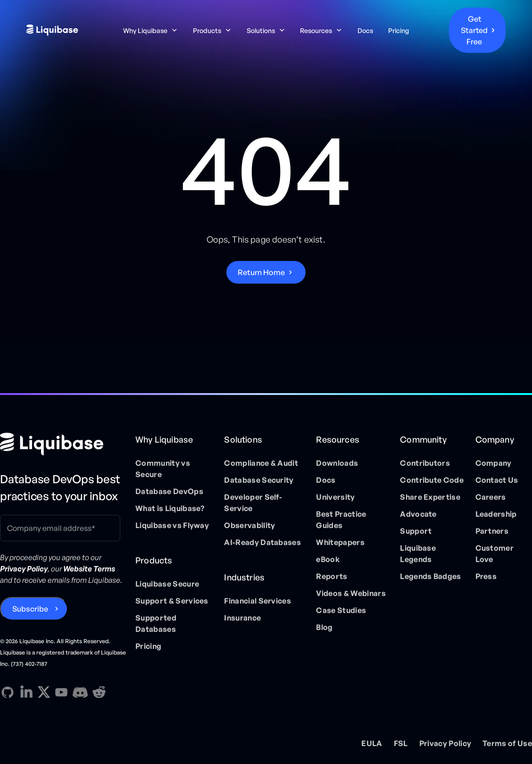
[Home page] (64, 444)
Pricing (399, 30)
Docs (365, 30)
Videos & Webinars (351, 593)
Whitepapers (340, 542)
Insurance (242, 618)
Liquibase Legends (418, 554)
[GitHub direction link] (8, 692)
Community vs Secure (163, 469)
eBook (328, 559)
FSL (401, 743)
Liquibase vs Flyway (172, 525)
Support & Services (172, 601)
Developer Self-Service (253, 503)
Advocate (418, 514)
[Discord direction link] (80, 692)
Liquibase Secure (167, 584)
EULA (372, 743)
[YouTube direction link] (61, 692)
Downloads (337, 463)
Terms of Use (507, 743)
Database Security (259, 480)
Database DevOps (169, 491)
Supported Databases (156, 623)
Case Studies (341, 610)
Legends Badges (430, 576)
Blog (324, 627)
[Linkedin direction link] (26, 692)
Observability (249, 525)
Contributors (425, 463)
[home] (58, 30)
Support (416, 531)
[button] (150, 30)
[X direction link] (44, 692)
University (335, 497)
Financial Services (258, 601)
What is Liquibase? (170, 508)
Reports (332, 576)
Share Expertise (430, 497)
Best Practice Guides (341, 520)
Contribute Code (432, 480)
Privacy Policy (445, 743)
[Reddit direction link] (99, 692)
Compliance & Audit (261, 463)
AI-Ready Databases (262, 542)
